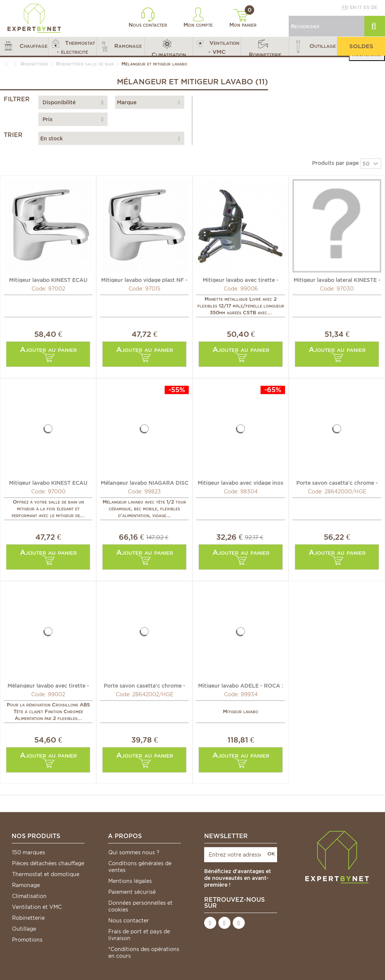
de (374, 7)
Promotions (27, 940)
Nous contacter (148, 18)
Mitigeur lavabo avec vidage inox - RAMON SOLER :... (241, 482)
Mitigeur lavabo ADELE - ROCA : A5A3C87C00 (241, 685)
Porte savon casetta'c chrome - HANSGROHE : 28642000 (337, 482)
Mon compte (198, 18)
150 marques (29, 852)
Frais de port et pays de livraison (139, 935)
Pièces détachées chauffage (48, 863)
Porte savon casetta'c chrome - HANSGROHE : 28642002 (145, 685)
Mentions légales (130, 881)
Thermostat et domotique (46, 874)
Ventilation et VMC (37, 907)
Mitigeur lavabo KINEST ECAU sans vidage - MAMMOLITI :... (48, 482)
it (360, 7)
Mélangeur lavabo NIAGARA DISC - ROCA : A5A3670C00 (145, 482)
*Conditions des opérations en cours (144, 953)
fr (345, 7)
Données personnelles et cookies (140, 906)
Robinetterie (28, 918)
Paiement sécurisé (132, 892)
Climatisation (29, 896)
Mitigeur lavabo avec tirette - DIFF (241, 280)
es (367, 7)
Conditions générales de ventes (140, 867)
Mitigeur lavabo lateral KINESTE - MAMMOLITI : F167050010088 (337, 280)
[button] (24, 46)
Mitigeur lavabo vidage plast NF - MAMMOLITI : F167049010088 (144, 280)
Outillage (24, 929)
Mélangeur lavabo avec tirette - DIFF (48, 685)
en (353, 7)
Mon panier (243, 18)
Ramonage (26, 885)
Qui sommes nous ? (134, 852)
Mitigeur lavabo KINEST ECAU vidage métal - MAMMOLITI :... (48, 280)
